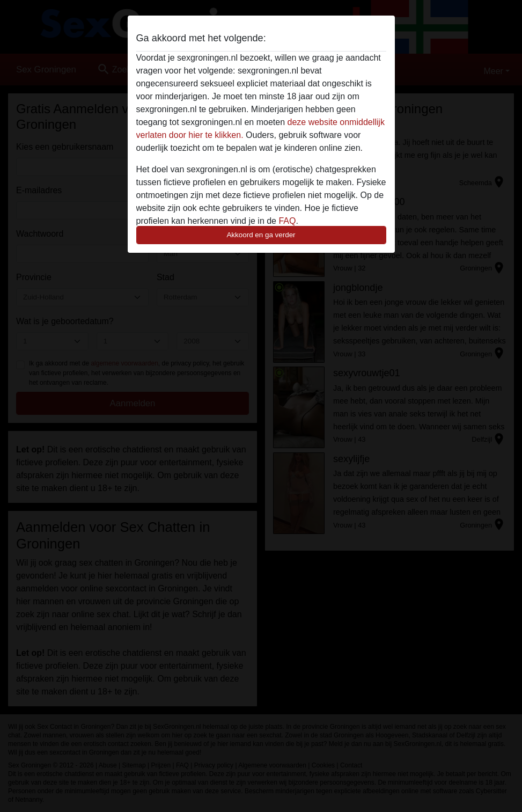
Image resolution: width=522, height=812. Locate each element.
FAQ (287, 221)
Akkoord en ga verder (261, 235)
